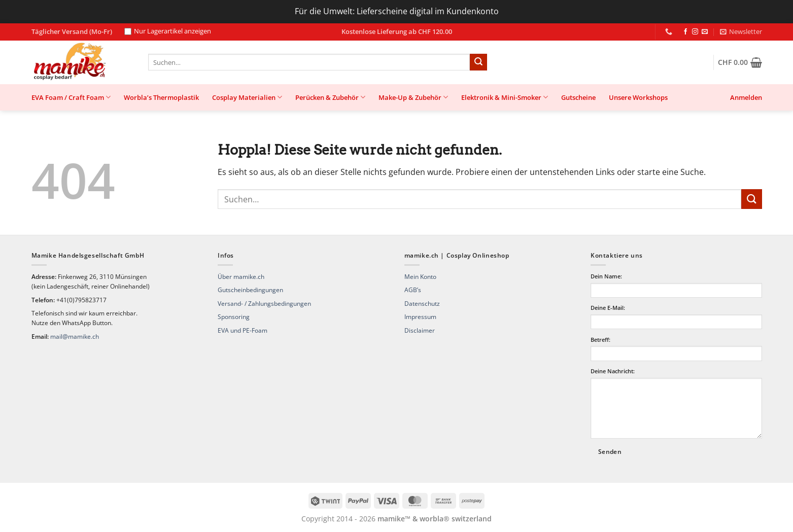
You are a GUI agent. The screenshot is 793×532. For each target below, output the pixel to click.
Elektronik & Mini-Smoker (505, 97)
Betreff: (600, 340)
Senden (610, 452)
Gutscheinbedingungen (250, 290)
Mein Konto (420, 277)
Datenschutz (422, 304)
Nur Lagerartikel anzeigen (168, 31)
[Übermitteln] (478, 62)
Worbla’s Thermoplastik (161, 97)
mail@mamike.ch (75, 336)
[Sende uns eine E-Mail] (705, 32)
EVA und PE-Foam (243, 330)
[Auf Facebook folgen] (685, 32)
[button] (741, 31)
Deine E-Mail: (608, 308)
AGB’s (413, 290)
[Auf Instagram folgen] (695, 32)
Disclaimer (420, 330)
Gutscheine (578, 97)
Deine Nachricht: (613, 371)
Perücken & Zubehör (330, 97)
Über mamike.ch (241, 277)
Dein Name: (606, 276)
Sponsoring (234, 317)
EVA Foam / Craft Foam (71, 97)
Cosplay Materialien (247, 97)
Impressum (420, 317)
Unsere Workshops (638, 97)
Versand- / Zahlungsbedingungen (264, 304)
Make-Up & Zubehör (413, 97)
